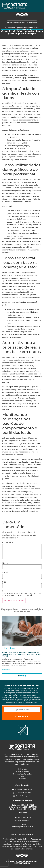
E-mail (6, 572)
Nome (6, 563)
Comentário (9, 542)
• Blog (22, 776)
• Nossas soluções (22, 771)
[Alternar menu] (37, 6)
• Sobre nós (22, 769)
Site (4, 582)
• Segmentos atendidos (22, 774)
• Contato (22, 779)
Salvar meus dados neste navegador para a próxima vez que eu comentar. (22, 595)
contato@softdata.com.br (23, 827)
